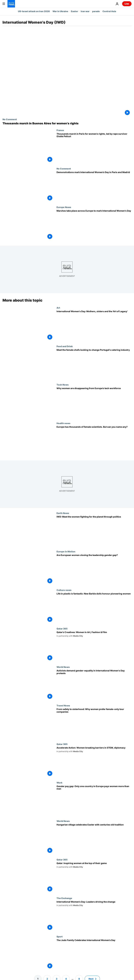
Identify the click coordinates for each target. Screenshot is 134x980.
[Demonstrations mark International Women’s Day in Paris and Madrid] (94, 187)
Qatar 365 (62, 629)
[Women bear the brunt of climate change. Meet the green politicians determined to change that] (94, 531)
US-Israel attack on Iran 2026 (34, 11)
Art (58, 308)
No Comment (10, 119)
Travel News (63, 705)
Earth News (63, 513)
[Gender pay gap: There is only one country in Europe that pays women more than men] (94, 800)
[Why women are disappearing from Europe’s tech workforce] (94, 403)
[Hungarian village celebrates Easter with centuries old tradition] (94, 839)
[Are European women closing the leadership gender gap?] (94, 569)
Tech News (63, 385)
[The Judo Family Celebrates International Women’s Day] (94, 955)
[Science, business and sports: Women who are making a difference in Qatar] (94, 878)
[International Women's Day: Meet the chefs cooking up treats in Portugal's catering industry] (94, 364)
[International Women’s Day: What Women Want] (94, 916)
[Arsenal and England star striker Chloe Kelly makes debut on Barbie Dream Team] (94, 608)
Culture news (64, 590)
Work (59, 782)
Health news (63, 423)
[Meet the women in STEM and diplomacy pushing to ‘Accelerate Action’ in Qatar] (94, 762)
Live (127, 4)
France (60, 130)
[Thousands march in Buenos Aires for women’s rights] (67, 123)
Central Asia (109, 11)
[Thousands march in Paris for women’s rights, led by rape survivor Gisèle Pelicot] (94, 148)
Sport (60, 936)
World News (63, 667)
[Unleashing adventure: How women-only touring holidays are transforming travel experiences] (94, 723)
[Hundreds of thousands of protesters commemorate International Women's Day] (94, 685)
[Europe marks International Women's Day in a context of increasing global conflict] (94, 225)
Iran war (85, 11)
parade (96, 11)
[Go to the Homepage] (11, 4)
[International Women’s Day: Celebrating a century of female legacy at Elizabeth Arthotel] (94, 326)
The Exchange (64, 898)
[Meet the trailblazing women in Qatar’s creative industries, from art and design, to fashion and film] (94, 647)
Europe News (64, 207)
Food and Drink (65, 346)
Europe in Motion (66, 551)
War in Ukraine (60, 11)
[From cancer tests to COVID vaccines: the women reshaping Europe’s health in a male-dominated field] (94, 441)
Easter (74, 11)
